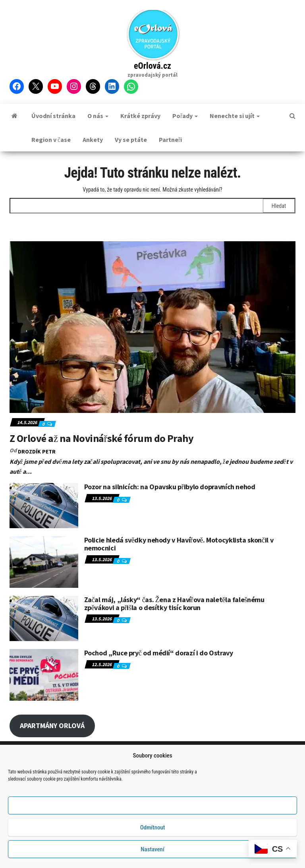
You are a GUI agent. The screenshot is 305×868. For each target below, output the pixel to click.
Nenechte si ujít (235, 116)
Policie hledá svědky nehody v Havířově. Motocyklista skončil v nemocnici (179, 544)
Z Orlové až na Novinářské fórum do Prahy (101, 438)
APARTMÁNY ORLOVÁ (52, 726)
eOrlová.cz (152, 66)
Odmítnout (153, 830)
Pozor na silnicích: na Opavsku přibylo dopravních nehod (170, 487)
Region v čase (51, 139)
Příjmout (152, 808)
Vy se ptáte (131, 139)
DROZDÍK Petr (37, 451)
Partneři (170, 139)
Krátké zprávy (140, 116)
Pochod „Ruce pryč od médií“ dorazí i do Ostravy (159, 653)
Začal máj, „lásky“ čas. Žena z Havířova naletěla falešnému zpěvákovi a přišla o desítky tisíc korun (174, 604)
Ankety (93, 139)
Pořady (185, 116)
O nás (98, 116)
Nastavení (152, 852)
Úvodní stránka (53, 116)
